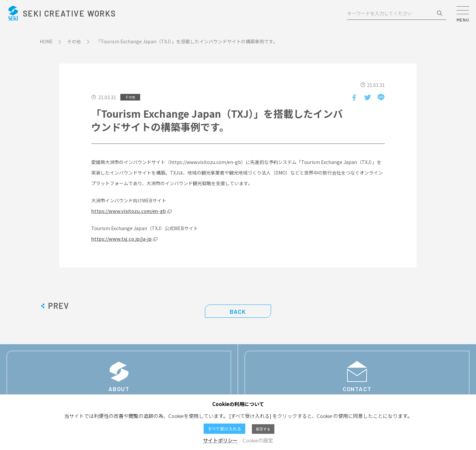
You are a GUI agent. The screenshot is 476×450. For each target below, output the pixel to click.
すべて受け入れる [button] (224, 429)
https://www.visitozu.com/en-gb (129, 211)
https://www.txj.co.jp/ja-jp (121, 239)
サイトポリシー (220, 440)
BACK (238, 311)
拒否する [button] (263, 429)
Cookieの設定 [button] (258, 440)
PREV (59, 306)
